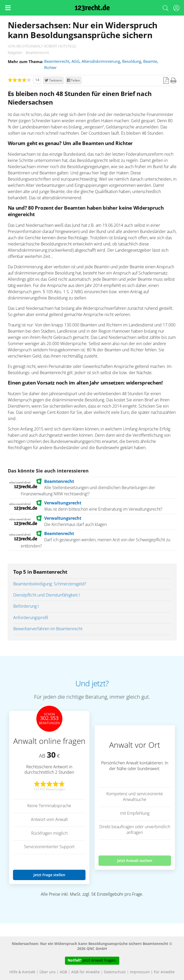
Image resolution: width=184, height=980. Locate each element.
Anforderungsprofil (31, 618)
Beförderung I (26, 606)
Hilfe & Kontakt (22, 972)
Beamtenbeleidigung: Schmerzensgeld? (50, 584)
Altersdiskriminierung (101, 62)
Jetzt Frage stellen (49, 875)
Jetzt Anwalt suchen (135, 861)
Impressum (140, 972)
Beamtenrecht (57, 62)
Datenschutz (115, 972)
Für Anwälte (164, 972)
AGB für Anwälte (86, 972)
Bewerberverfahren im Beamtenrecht (48, 629)
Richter (50, 68)
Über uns (48, 972)
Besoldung (132, 62)
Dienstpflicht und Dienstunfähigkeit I (47, 595)
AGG (75, 62)
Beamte (150, 62)
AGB (63, 972)
